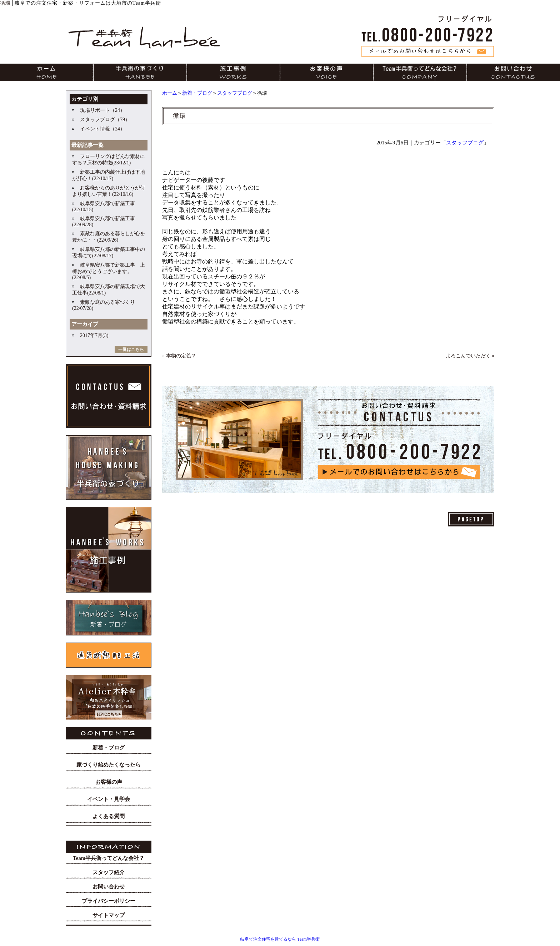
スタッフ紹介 (109, 872)
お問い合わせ (109, 887)
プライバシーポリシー (109, 901)
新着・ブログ (197, 93)
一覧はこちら (131, 350)
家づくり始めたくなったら (109, 765)
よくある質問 (109, 816)
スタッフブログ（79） (105, 120)
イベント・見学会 (109, 799)
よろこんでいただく (468, 356)
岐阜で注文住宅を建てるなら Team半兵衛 (280, 939)
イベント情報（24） (102, 129)
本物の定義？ (181, 356)
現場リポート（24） (102, 110)
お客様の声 (109, 782)
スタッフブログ (235, 93)
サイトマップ (109, 915)
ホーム (170, 93)
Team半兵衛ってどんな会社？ (109, 858)
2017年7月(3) (94, 335)
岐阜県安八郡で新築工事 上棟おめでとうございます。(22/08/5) (109, 271)
